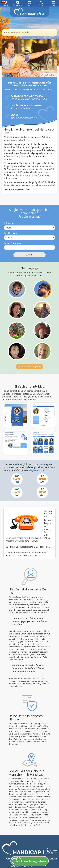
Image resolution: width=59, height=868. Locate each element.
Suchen (29, 255)
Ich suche (9, 223)
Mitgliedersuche (37, 470)
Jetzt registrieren (29, 861)
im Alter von (11, 233)
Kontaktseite (34, 556)
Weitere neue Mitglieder (30, 367)
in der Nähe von (13, 243)
